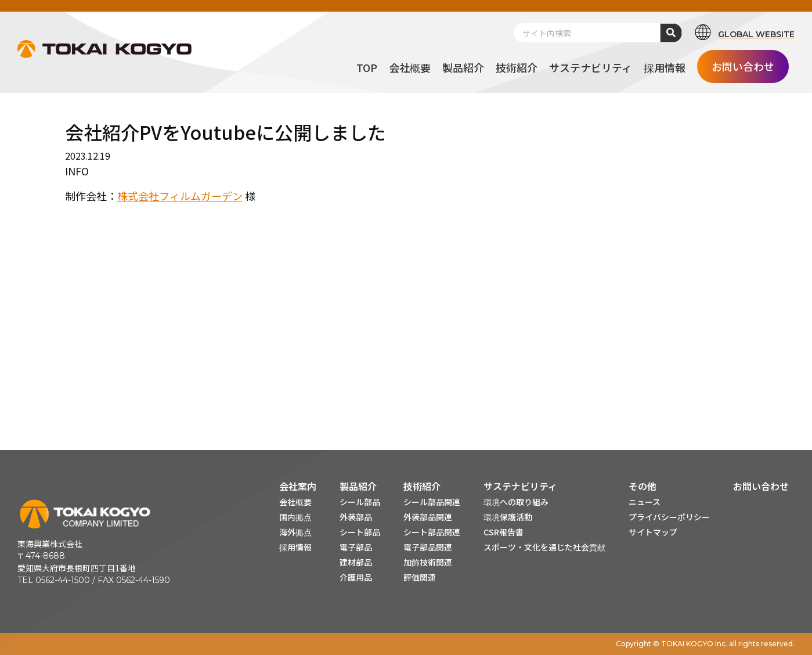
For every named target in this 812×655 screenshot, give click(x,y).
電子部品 (356, 547)
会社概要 (295, 502)
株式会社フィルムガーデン (180, 196)
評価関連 (420, 577)
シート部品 (360, 532)
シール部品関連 (432, 502)
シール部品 (360, 502)
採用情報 (295, 547)
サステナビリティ (520, 486)
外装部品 (356, 517)
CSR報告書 (504, 532)
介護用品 (356, 577)
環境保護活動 (508, 517)
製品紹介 (358, 486)
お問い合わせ (761, 486)
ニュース (645, 502)
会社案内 (298, 486)
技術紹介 (422, 486)
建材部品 (356, 562)
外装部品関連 (428, 517)
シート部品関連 (432, 532)
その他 (643, 486)
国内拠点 (295, 517)
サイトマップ (653, 532)
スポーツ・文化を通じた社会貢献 (544, 547)
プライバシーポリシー (669, 517)
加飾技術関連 (428, 562)
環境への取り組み (516, 502)
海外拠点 (295, 532)
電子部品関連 (428, 547)
